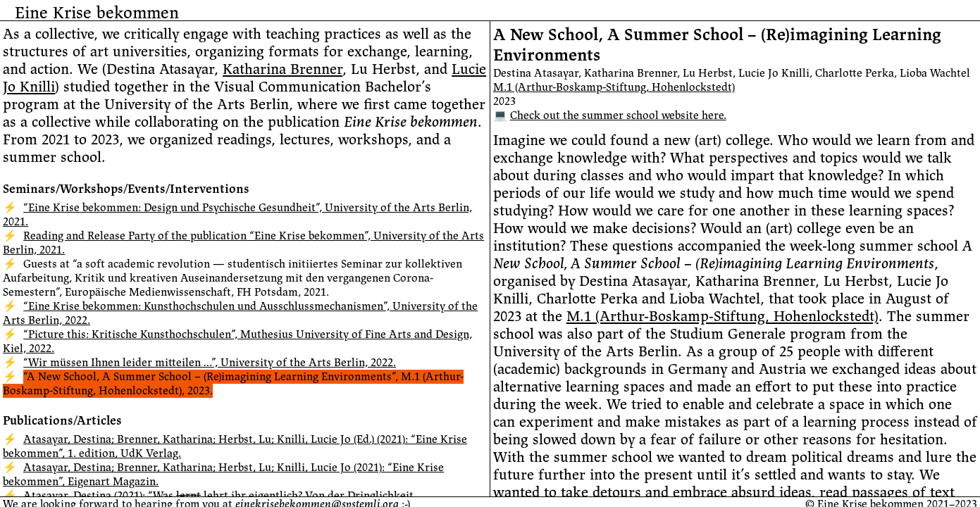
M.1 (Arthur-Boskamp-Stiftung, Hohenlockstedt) (614, 87)
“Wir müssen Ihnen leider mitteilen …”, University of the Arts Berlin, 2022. (210, 363)
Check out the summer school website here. (618, 115)
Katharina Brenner (283, 69)
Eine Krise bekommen (97, 13)
